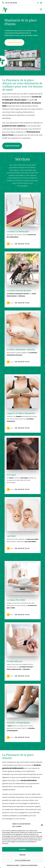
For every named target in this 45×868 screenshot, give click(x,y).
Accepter (22, 849)
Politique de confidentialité (29, 865)
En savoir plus (22, 244)
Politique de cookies (13, 865)
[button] (42, 825)
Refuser (23, 855)
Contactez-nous (14, 42)
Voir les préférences (23, 860)
